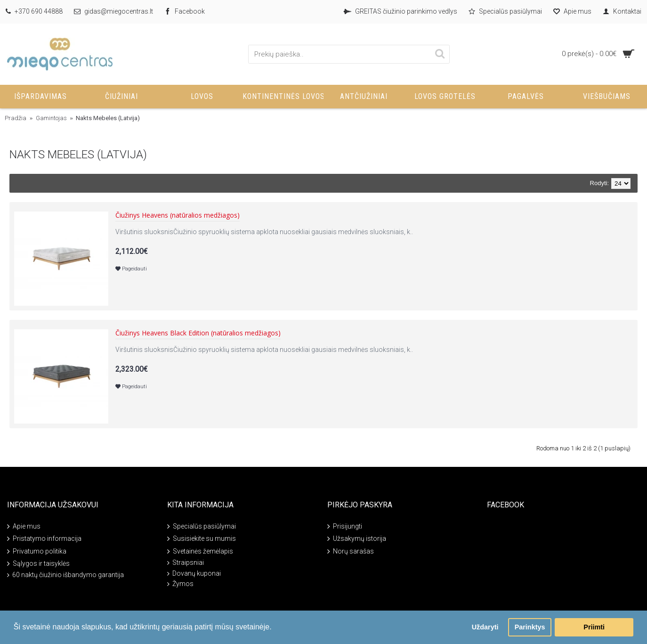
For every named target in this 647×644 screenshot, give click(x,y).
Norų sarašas (351, 551)
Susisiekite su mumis (202, 539)
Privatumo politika (37, 551)
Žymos (180, 584)
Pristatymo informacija (44, 539)
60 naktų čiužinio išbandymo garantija (65, 575)
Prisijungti (345, 527)
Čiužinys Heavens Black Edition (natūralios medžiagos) (198, 333)
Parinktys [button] (530, 627)
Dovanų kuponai (194, 574)
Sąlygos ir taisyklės (38, 564)
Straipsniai (186, 563)
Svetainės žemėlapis (200, 551)
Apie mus (24, 527)
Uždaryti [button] (485, 627)
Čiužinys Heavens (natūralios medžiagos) (178, 216)
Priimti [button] (594, 627)
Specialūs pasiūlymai (202, 527)
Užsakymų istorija (357, 539)
